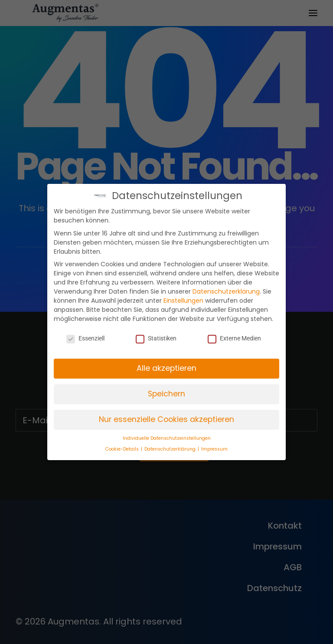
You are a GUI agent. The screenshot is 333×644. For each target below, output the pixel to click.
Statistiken (156, 338)
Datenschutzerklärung (226, 291)
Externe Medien (234, 338)
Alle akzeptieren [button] (166, 368)
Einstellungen (183, 301)
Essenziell (85, 338)
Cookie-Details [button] (123, 449)
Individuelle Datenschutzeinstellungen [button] (167, 438)
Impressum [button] (214, 449)
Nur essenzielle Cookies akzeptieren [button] (166, 419)
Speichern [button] (166, 394)
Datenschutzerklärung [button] (171, 449)
